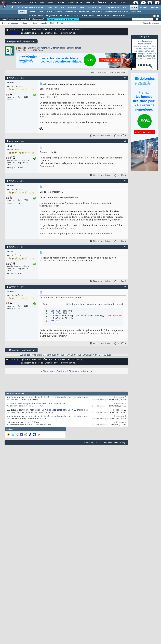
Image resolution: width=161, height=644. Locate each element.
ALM (62, 8)
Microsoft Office (40, 30)
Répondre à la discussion (21, 41)
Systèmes (155, 8)
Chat (61, 3)
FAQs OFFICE (37, 355)
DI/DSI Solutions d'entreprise (30, 8)
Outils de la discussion (101, 73)
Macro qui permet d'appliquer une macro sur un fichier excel (36, 404)
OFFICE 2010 (119, 16)
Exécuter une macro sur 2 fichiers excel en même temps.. (55, 48)
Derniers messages (10, 23)
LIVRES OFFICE (87, 16)
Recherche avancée (151, 23)
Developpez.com (106, 442)
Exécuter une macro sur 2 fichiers (23, 423)
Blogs (51, 3)
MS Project (97, 12)
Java (82, 8)
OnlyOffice (136, 12)
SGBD (125, 8)
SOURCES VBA (104, 16)
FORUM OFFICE (36, 16)
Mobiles (144, 8)
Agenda (44, 23)
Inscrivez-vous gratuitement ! (63, 19)
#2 (125, 141)
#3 (125, 181)
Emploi (90, 3)
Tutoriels (30, 3)
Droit (113, 3)
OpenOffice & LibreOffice (117, 12)
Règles (60, 23)
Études (101, 3)
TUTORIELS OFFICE (69, 16)
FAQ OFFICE (52, 16)
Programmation (112, 8)
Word (49, 12)
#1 (125, 78)
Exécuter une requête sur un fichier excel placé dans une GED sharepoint (52, 410)
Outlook (59, 12)
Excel (41, 12)
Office (134, 8)
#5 (125, 287)
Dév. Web (91, 8)
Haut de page (120, 442)
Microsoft (72, 8)
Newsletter (75, 3)
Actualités (25, 355)
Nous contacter (91, 442)
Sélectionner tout (75, 304)
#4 (125, 247)
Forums (16, 3)
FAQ (42, 3)
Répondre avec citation (100, 136)
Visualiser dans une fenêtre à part (105, 304)
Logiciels (24, 30)
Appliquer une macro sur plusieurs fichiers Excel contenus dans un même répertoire (47, 397)
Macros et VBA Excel (70, 30)
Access (32, 12)
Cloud (49, 8)
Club (122, 3)
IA (56, 8)
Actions (24, 23)
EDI (101, 8)
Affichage (120, 73)
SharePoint (84, 12)
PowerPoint (71, 12)
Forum (13, 30)
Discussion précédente (55, 371)
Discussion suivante (79, 371)
